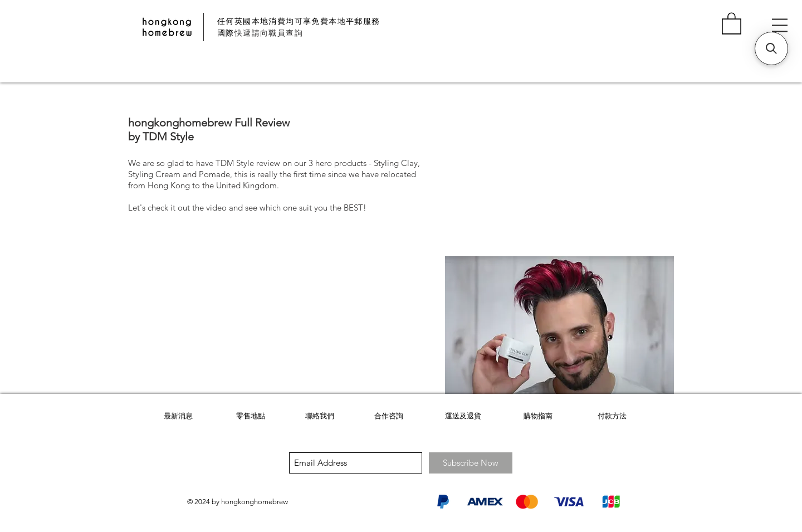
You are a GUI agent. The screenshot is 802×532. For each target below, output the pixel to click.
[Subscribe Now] (471, 463)
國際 (226, 33)
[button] (732, 23)
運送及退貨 (463, 416)
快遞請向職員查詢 (269, 33)
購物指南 (538, 416)
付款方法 (612, 416)
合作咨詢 (389, 416)
